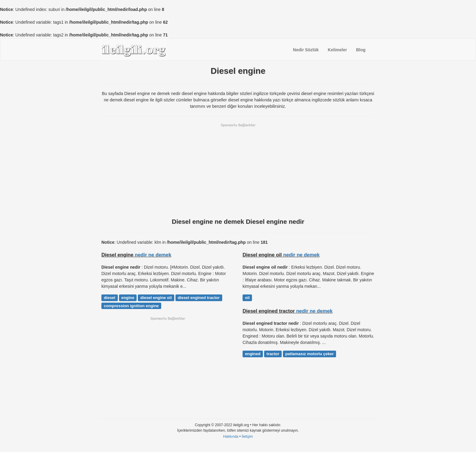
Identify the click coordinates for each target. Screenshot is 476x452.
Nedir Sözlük (306, 50)
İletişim (247, 437)
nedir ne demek (153, 255)
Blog (361, 50)
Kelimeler (337, 50)
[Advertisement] (238, 170)
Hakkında (231, 437)
